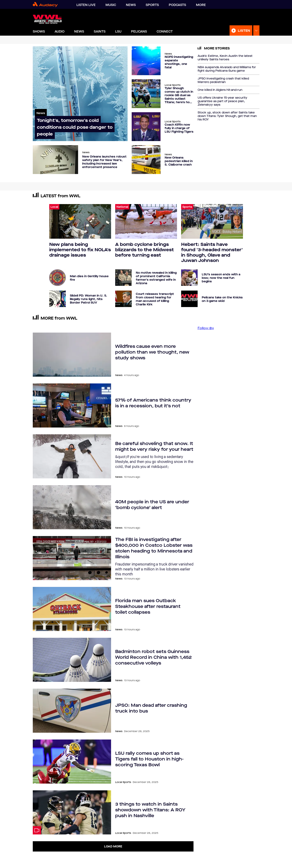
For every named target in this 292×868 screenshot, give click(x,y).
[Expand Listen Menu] (256, 31)
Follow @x (206, 328)
